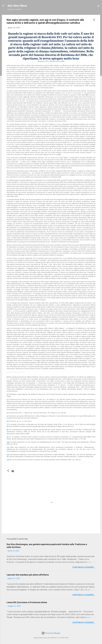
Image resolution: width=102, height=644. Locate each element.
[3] (8, 399)
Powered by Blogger (51, 633)
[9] (8, 437)
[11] (8, 447)
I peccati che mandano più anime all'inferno (28, 575)
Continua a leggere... (84, 567)
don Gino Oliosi (17, 6)
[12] (8, 454)
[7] (8, 424)
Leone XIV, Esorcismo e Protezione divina (27, 602)
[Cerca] (99, 6)
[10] (8, 442)
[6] (8, 421)
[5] (8, 416)
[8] (8, 430)
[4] (8, 413)
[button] (94, 20)
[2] (8, 394)
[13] (8, 460)
